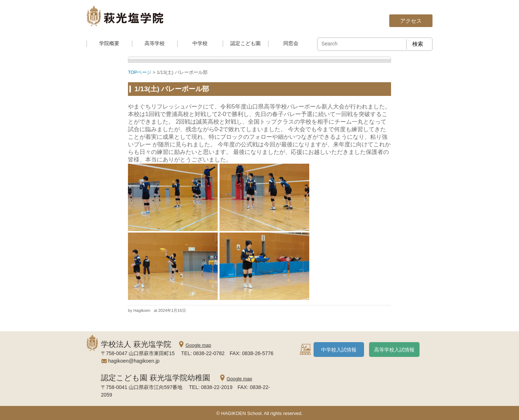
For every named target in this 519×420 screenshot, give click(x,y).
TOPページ (140, 72)
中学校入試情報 (339, 350)
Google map (198, 345)
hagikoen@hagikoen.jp (134, 361)
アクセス (411, 21)
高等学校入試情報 (394, 350)
